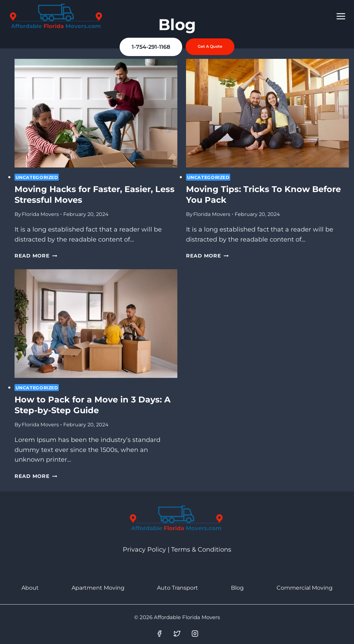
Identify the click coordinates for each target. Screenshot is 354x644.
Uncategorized (37, 177)
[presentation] (96, 113)
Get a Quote (210, 46)
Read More (36, 256)
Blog (237, 588)
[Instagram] (195, 634)
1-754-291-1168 (151, 47)
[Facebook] (159, 634)
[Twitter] (177, 634)
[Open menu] (341, 16)
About (30, 588)
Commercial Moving (305, 588)
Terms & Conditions (201, 550)
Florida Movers (40, 214)
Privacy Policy (144, 550)
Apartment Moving (98, 588)
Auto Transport (178, 588)
